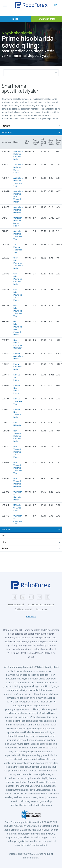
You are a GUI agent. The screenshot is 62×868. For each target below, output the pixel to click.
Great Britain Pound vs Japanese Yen (18, 311)
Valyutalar (7, 132)
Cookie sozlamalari (23, 609)
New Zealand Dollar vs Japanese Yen (18, 468)
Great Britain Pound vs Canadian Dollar (18, 279)
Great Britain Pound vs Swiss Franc (18, 295)
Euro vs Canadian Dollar (18, 367)
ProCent (6, 126)
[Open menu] (5, 5)
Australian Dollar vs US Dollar (18, 210)
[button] (31, 5)
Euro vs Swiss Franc (17, 377)
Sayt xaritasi (42, 609)
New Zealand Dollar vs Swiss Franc (17, 452)
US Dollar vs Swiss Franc (18, 508)
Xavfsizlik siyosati (16, 604)
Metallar (6, 530)
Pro (3, 536)
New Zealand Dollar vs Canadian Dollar (18, 436)
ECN (4, 542)
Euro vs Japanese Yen (18, 401)
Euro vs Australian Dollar (18, 356)
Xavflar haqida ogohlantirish (41, 604)
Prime (5, 548)
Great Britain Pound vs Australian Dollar (18, 263)
